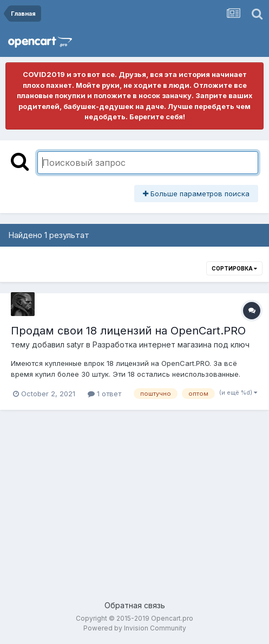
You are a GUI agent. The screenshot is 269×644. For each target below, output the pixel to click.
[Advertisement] (134, 513)
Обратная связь (135, 605)
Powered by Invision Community (135, 628)
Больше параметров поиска (196, 194)
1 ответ (104, 394)
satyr (75, 344)
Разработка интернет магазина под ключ (171, 344)
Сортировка (234, 268)
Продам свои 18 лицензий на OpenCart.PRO (128, 331)
